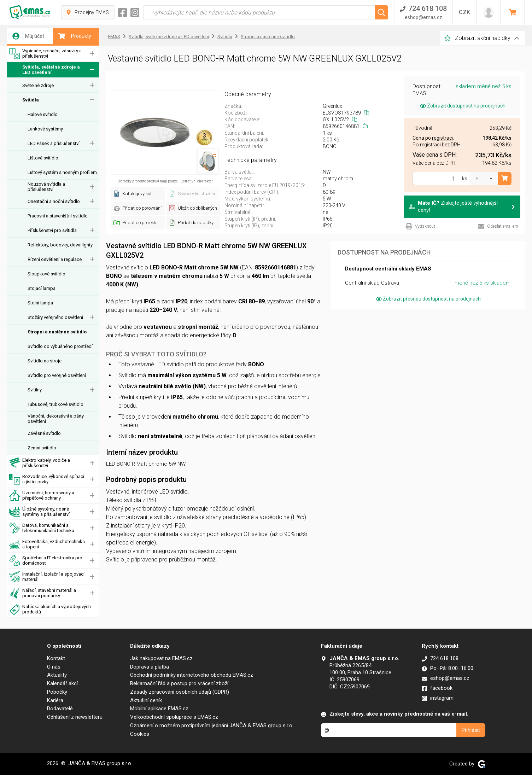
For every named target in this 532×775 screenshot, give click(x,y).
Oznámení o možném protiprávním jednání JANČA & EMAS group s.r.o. (212, 726)
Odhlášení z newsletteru (75, 717)
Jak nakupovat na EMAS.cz (161, 658)
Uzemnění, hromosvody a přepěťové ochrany (42, 496)
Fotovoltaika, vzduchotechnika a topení (47, 544)
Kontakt (56, 658)
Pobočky (57, 692)
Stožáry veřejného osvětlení (55, 317)
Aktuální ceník (146, 700)
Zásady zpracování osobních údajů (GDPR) (180, 692)
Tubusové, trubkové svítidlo (55, 404)
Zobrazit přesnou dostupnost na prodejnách (428, 299)
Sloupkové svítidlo (46, 274)
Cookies (140, 734)
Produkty (75, 36)
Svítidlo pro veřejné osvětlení (57, 375)
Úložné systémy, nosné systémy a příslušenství (39, 512)
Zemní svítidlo (42, 448)
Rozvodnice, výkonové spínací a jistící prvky (47, 479)
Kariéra (55, 700)
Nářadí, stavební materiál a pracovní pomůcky (43, 593)
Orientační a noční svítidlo (54, 201)
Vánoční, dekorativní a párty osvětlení (56, 419)
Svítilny (35, 390)
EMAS (114, 37)
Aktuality (57, 675)
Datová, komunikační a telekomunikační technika (42, 528)
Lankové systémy (45, 129)
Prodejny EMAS (88, 12)
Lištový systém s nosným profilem (62, 172)
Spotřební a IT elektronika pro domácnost (46, 561)
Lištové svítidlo (43, 158)
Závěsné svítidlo (44, 433)
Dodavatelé (60, 709)
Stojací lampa (42, 288)
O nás (54, 667)
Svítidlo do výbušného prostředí (60, 346)
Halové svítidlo (43, 114)
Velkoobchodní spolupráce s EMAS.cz (174, 717)
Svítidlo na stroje (45, 361)
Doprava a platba (150, 667)
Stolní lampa (40, 303)
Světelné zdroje (38, 85)
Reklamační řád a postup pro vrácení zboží (179, 683)
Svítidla (31, 100)
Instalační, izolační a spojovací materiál (47, 577)
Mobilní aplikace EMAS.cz (159, 709)
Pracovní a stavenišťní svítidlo (58, 216)
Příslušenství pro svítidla (52, 230)
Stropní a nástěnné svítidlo (57, 332)
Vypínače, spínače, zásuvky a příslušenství (45, 54)
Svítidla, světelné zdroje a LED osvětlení (45, 70)
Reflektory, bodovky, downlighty (60, 245)
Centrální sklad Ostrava (372, 283)
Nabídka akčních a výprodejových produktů (50, 609)
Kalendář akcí (62, 683)
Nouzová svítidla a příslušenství (46, 187)
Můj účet (28, 36)
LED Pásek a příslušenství (54, 143)
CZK (464, 12)
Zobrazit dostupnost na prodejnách (462, 106)
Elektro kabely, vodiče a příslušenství (40, 463)
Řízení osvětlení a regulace (55, 259)
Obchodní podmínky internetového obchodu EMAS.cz (192, 675)
